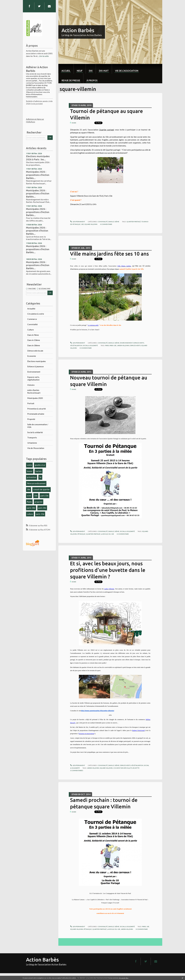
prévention (32, 477)
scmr (29, 496)
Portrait (31, 403)
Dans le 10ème (34, 340)
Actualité (31, 309)
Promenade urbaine (36, 414)
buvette (136, 768)
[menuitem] (66, 69)
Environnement (34, 372)
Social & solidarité (35, 432)
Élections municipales (37, 361)
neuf (80, 71)
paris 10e (44, 496)
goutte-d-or (40, 465)
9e (40, 477)
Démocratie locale (35, 351)
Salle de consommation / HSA (38, 426)
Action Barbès (78, 30)
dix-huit (104, 71)
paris (107, 345)
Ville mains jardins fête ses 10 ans (109, 254)
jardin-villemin (123, 345)
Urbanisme (32, 443)
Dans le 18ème (34, 345)
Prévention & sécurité (37, 409)
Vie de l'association (127, 71)
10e (36, 496)
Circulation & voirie (36, 314)
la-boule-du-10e (107, 534)
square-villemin (91, 224)
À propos (92, 80)
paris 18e (42, 508)
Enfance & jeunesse (35, 366)
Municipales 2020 (35, 398)
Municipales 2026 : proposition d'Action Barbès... (37, 231)
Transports (32, 437)
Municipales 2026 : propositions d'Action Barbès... (38, 175)
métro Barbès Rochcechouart (34, 391)
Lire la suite (44, 56)
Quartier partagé (107, 130)
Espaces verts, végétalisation (33, 378)
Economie (32, 356)
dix (91, 71)
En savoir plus (124, 978)
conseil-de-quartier (42, 489)
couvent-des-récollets (123, 768)
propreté (39, 502)
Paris (29, 502)
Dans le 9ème (33, 335)
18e (29, 489)
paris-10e (40, 514)
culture (30, 514)
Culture (30, 330)
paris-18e (31, 508)
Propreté (31, 419)
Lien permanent (78, 222)
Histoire (31, 385)
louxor (30, 471)
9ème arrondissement (36, 483)
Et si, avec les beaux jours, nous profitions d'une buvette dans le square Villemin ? (108, 570)
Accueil (66, 71)
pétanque (81, 534)
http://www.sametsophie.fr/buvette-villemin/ (97, 711)
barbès (39, 471)
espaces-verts (135, 345)
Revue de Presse (71, 80)
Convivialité (32, 324)
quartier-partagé (134, 222)
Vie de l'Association (36, 448)
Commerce (32, 319)
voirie (29, 465)
